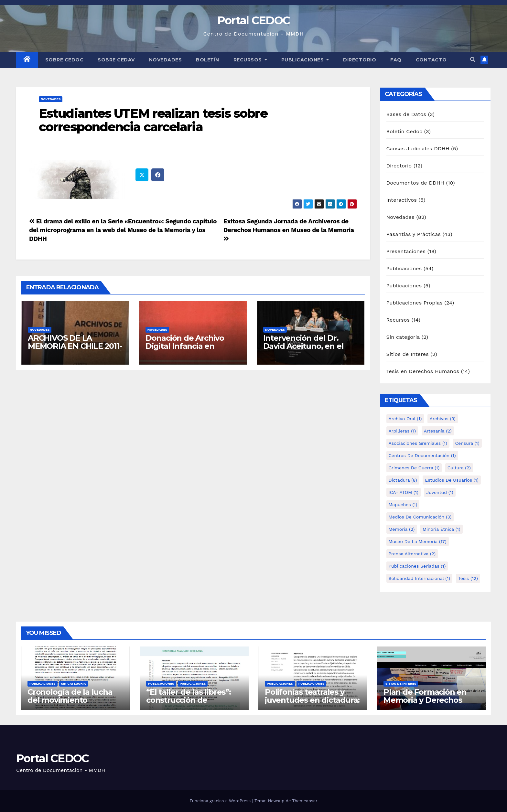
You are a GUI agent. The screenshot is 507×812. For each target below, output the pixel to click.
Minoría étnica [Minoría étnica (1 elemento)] (442, 529)
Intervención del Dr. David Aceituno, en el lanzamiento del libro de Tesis (309, 350)
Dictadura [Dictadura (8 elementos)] (403, 480)
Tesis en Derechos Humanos (423, 371)
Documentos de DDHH (415, 183)
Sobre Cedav (116, 60)
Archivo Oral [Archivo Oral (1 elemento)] (405, 419)
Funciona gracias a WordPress (221, 801)
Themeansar (305, 801)
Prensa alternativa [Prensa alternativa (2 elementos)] (412, 554)
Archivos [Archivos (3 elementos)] (443, 419)
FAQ (396, 60)
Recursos (250, 60)
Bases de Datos (406, 114)
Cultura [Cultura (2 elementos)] (459, 468)
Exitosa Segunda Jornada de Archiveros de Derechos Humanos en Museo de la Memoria (289, 230)
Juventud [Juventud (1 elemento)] (440, 492)
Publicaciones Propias (415, 303)
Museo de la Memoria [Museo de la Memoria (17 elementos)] (418, 541)
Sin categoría (403, 337)
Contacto (431, 60)
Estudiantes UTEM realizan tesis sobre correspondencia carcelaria (153, 120)
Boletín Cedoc (405, 131)
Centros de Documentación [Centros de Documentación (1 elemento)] (422, 455)
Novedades (166, 60)
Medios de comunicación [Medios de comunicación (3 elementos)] (420, 517)
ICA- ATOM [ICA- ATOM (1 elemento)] (404, 492)
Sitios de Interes (408, 354)
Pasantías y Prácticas (414, 234)
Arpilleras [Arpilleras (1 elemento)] (402, 431)
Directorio (360, 60)
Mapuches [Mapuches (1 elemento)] (403, 505)
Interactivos (402, 200)
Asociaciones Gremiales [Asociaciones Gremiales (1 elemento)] (418, 443)
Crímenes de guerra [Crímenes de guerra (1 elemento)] (414, 468)
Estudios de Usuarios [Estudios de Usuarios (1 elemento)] (452, 480)
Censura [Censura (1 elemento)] (467, 443)
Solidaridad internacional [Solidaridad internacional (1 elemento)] (420, 578)
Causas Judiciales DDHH (418, 149)
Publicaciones (305, 60)
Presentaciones (406, 251)
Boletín (208, 60)
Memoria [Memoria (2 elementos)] (402, 529)
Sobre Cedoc (65, 60)
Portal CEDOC (254, 20)
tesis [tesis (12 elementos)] (468, 578)
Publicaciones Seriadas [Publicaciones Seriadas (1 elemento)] (417, 566)
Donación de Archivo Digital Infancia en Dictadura (185, 346)
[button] (473, 60)
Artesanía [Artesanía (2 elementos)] (438, 431)
